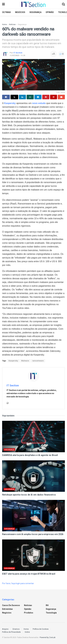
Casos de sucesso (11, 605)
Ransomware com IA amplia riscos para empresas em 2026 (33, 534)
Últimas (6, 12)
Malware (25, 361)
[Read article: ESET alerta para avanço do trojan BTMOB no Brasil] (33, 555)
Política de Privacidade (11, 632)
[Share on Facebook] (6, 97)
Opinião (50, 12)
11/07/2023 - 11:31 (17, 55)
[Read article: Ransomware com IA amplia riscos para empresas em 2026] (33, 516)
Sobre (27, 632)
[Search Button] (63, 4)
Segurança (35, 12)
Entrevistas (7, 609)
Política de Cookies (41, 629)
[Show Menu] (3, 4)
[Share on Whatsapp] (30, 97)
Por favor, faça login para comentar (18, 583)
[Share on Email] (61, 97)
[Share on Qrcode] (54, 97)
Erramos (16, 629)
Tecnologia (51, 613)
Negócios (20, 12)
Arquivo (5, 629)
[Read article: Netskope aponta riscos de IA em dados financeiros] (33, 476)
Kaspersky (13, 361)
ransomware (38, 361)
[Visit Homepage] (33, 4)
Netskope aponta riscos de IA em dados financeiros (29, 495)
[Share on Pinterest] (46, 97)
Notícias (12, 24)
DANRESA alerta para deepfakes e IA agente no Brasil (30, 455)
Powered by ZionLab (48, 637)
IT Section (18, 53)
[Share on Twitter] (14, 97)
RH (47, 605)
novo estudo (39, 103)
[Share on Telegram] (38, 97)
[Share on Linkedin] (22, 97)
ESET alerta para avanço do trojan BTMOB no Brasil (29, 574)
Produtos (29, 613)
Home (4, 24)
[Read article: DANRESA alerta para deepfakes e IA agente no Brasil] (33, 437)
